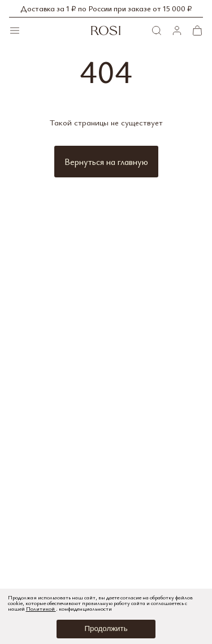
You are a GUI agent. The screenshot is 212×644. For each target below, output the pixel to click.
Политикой (41, 608)
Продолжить (106, 628)
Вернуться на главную (106, 162)
